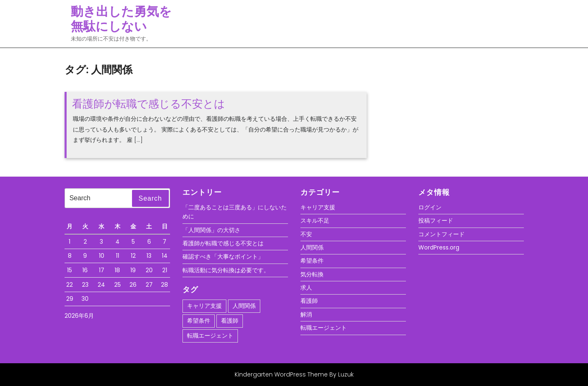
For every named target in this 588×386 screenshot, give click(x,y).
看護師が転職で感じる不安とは (149, 104)
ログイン (430, 207)
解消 (306, 314)
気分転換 (312, 274)
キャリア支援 (318, 207)
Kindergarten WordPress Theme (281, 374)
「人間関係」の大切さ (211, 230)
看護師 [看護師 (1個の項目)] (230, 321)
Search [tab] (150, 198)
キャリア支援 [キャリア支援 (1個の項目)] (204, 306)
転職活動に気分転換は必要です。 (226, 270)
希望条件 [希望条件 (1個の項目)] (199, 321)
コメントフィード (442, 234)
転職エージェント (324, 328)
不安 (306, 234)
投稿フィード (436, 221)
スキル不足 (315, 221)
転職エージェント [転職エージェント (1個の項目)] (210, 336)
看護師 (309, 301)
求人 (306, 288)
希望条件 (312, 261)
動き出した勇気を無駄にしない (121, 19)
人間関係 (312, 247)
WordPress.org (439, 247)
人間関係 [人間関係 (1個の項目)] (244, 306)
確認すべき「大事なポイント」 (223, 257)
